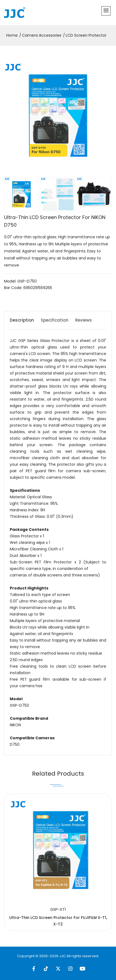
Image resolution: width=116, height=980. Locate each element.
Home (12, 35)
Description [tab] (22, 320)
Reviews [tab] (84, 320)
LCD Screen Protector (86, 35)
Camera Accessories (42, 35)
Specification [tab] (55, 320)
